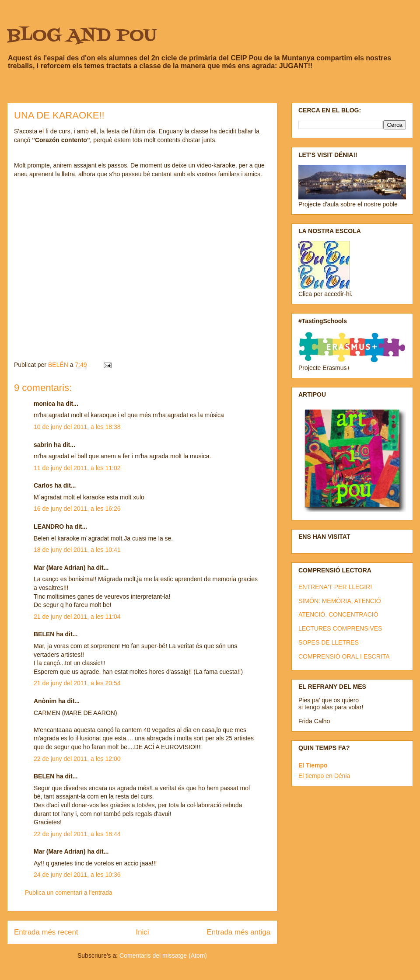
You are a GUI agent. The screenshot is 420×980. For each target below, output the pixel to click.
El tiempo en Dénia (324, 776)
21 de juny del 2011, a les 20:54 (77, 683)
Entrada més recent (46, 932)
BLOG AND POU (82, 36)
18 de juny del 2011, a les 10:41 (77, 550)
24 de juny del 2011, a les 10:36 (77, 875)
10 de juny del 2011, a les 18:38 (77, 427)
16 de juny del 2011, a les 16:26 (77, 509)
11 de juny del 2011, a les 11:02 (77, 468)
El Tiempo (313, 765)
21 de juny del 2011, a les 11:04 (77, 617)
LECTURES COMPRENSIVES (340, 628)
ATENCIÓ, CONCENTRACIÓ (338, 614)
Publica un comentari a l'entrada (69, 893)
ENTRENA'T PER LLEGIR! (335, 587)
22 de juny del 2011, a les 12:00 (77, 759)
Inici (143, 932)
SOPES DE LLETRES (329, 642)
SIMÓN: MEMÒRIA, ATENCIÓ (340, 601)
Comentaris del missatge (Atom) (163, 956)
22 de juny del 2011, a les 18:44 (77, 834)
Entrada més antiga (238, 932)
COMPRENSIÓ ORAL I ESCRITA (344, 656)
